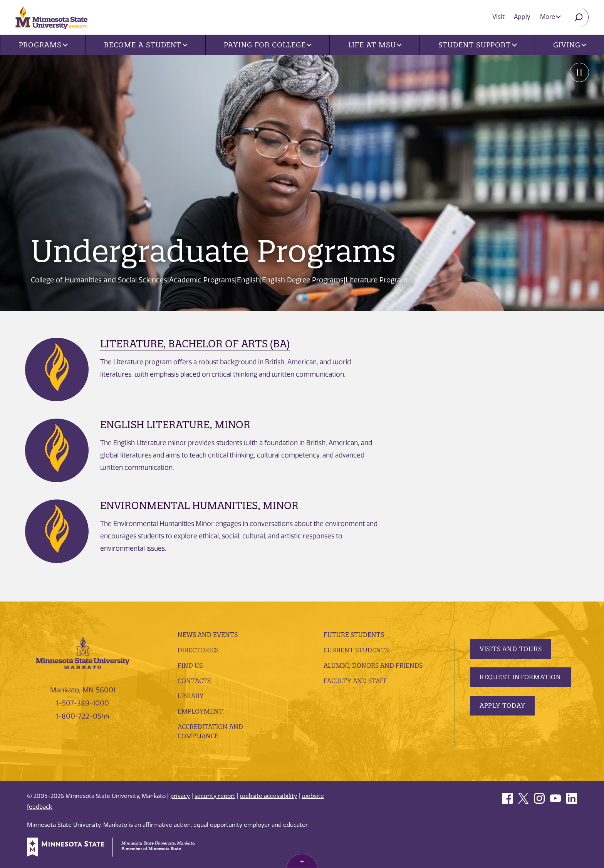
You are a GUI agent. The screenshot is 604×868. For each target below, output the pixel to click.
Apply (523, 17)
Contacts (194, 681)
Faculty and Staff (356, 681)
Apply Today (502, 705)
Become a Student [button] (146, 45)
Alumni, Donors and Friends (373, 665)
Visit (499, 17)
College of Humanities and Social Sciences (99, 280)
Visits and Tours (511, 649)
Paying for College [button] (268, 45)
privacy (180, 796)
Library (191, 696)
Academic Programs (202, 280)
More (550, 17)
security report (215, 796)
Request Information (520, 677)
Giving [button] (570, 45)
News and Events (208, 635)
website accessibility (268, 796)
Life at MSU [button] (375, 45)
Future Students (354, 635)
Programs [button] (43, 45)
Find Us (190, 665)
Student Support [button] (478, 45)
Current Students (356, 650)
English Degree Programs (303, 280)
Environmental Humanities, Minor (199, 505)
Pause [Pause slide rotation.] (579, 72)
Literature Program (377, 280)
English (249, 280)
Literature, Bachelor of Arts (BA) (195, 344)
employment (200, 711)
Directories (198, 650)
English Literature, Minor (175, 425)
